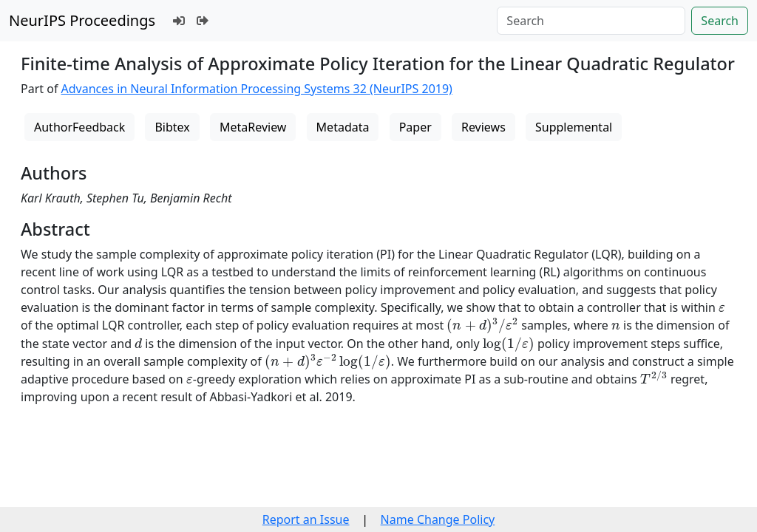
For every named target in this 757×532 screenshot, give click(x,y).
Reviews (483, 127)
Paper (415, 127)
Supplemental (574, 127)
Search (720, 21)
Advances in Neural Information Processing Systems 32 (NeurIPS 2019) (257, 89)
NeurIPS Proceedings (82, 20)
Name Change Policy (438, 519)
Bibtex (172, 127)
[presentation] (722, 309)
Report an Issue (306, 519)
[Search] (591, 21)
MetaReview (253, 127)
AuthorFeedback (79, 127)
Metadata (343, 127)
